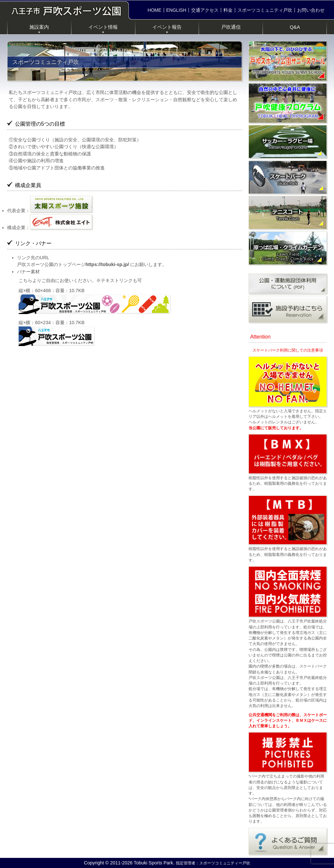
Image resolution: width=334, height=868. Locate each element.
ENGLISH (176, 10)
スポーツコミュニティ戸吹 (265, 10)
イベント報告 (167, 29)
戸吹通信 (231, 27)
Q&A (295, 27)
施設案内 (39, 29)
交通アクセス (205, 10)
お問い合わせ (311, 10)
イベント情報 (103, 29)
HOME (155, 10)
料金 (228, 10)
